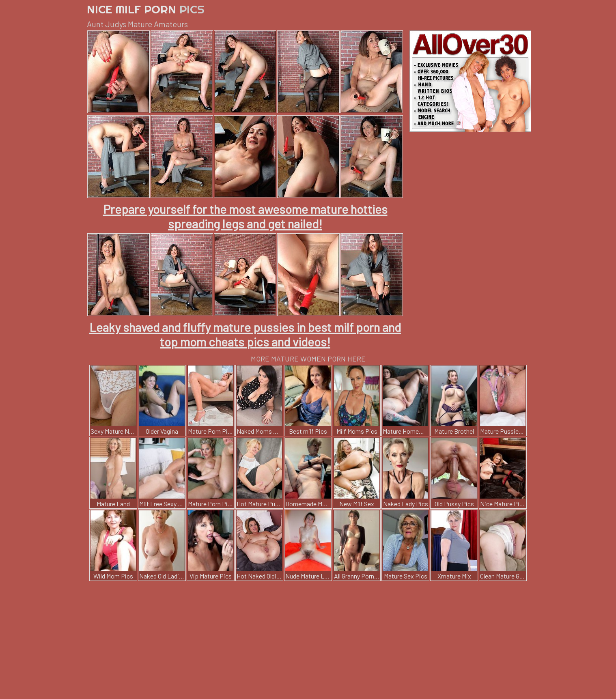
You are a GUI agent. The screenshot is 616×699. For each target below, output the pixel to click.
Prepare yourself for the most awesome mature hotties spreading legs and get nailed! (245, 216)
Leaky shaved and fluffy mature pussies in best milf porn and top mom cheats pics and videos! (245, 334)
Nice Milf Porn (146, 9)
